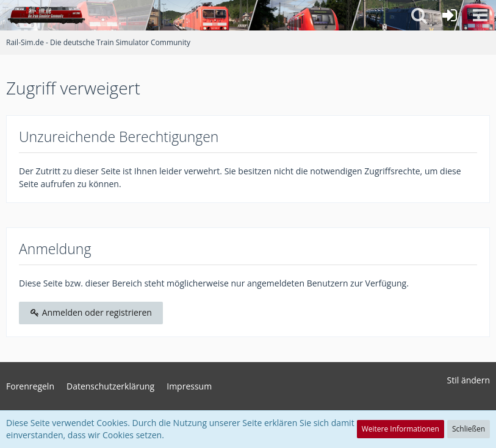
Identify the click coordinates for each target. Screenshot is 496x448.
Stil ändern (469, 380)
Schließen (469, 429)
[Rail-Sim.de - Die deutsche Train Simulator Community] (46, 15)
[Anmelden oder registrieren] (450, 15)
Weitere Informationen (401, 429)
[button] (480, 15)
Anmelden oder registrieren (91, 312)
